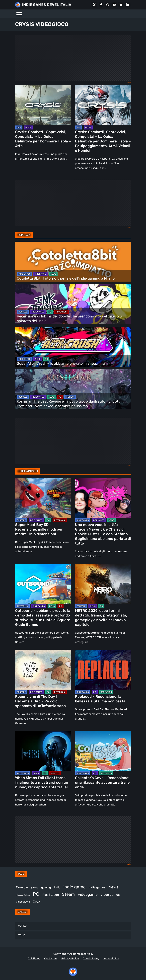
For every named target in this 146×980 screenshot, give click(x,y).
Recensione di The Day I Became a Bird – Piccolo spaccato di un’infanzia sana (40, 701)
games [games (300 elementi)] (35, 888)
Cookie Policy (91, 958)
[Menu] (19, 14)
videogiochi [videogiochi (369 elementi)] (23, 902)
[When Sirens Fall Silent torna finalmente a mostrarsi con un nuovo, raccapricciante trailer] (43, 751)
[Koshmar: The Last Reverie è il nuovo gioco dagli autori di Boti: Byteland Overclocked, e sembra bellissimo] (73, 389)
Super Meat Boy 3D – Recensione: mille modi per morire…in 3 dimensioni (39, 529)
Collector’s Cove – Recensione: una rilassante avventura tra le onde (102, 782)
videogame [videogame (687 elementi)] (88, 894)
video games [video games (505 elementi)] (110, 895)
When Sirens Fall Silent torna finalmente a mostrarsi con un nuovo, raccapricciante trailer (42, 782)
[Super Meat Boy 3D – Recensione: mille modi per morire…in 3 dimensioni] (43, 498)
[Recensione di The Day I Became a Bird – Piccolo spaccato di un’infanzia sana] (43, 670)
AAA (19, 127)
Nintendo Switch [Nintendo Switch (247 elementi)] (23, 895)
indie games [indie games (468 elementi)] (97, 887)
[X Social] (94, 5)
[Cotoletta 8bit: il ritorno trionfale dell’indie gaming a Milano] (73, 262)
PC (50, 312)
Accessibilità (111, 958)
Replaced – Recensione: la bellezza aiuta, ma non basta (100, 699)
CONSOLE (23, 312)
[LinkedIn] (128, 5)
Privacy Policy (70, 958)
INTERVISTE (40, 274)
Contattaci (51, 958)
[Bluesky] (121, 5)
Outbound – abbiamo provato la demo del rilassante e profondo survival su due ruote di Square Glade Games (43, 618)
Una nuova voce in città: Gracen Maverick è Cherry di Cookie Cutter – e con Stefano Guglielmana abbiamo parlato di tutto (103, 534)
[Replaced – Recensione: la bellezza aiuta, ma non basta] (103, 670)
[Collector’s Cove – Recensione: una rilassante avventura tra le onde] (103, 751)
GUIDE (28, 127)
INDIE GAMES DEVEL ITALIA (47, 5)
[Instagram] (108, 5)
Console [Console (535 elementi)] (22, 887)
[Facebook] (101, 5)
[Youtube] (114, 5)
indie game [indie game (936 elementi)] (74, 887)
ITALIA (22, 935)
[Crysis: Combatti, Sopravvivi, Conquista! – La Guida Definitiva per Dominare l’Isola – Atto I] (43, 105)
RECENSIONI (61, 312)
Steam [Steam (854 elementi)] (68, 894)
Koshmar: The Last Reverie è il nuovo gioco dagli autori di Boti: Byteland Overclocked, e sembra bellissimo (69, 404)
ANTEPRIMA (22, 606)
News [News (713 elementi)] (114, 887)
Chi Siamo (34, 958)
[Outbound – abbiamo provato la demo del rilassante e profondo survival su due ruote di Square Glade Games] (43, 584)
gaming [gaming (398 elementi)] (46, 888)
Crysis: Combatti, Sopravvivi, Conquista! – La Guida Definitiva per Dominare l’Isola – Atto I (43, 139)
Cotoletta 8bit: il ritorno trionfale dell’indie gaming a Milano (66, 278)
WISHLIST (70, 397)
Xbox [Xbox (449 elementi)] (37, 901)
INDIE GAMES (24, 274)
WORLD (22, 926)
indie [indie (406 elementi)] (57, 887)
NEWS (53, 274)
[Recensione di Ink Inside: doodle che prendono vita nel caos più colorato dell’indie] (73, 304)
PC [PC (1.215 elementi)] (36, 894)
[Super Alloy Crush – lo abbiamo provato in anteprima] (73, 347)
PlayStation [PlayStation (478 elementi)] (51, 895)
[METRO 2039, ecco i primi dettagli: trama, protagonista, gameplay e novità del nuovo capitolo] (103, 584)
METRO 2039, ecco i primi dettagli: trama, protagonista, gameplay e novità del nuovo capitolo (101, 618)
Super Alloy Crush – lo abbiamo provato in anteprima (61, 363)
